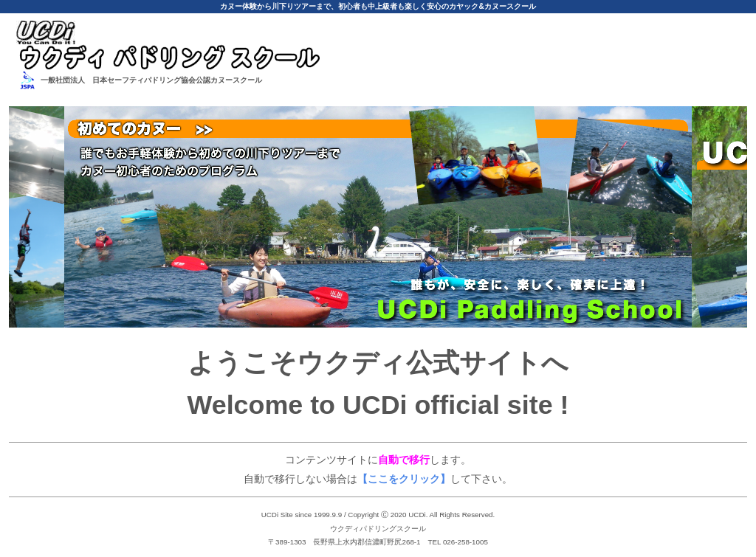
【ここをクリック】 (404, 479)
